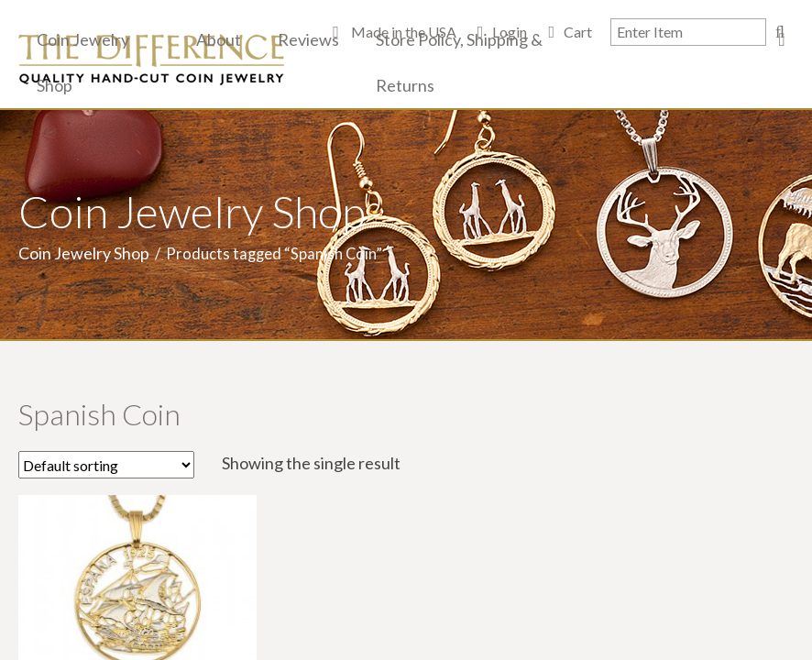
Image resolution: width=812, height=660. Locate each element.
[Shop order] (106, 465)
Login (510, 32)
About (219, 39)
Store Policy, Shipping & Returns (459, 62)
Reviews (308, 39)
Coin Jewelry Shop (83, 62)
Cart (578, 32)
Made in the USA (402, 32)
